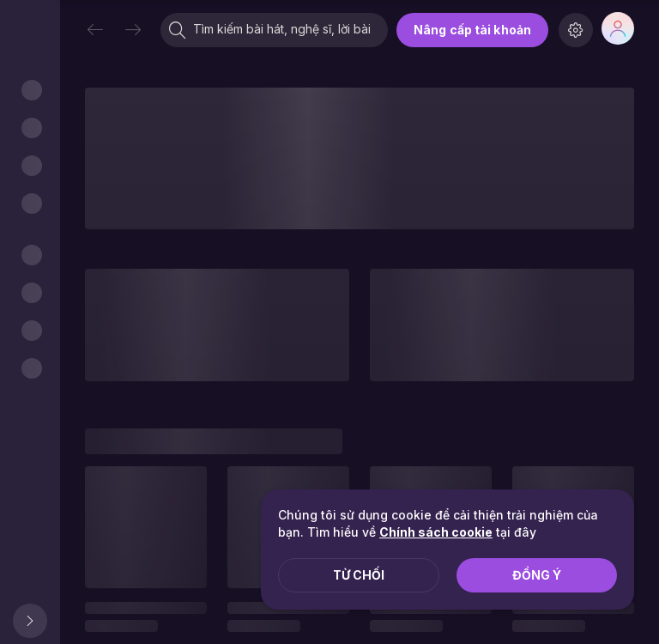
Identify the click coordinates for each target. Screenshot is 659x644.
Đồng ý (537, 575)
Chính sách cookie (436, 532)
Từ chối (359, 575)
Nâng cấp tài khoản (472, 30)
